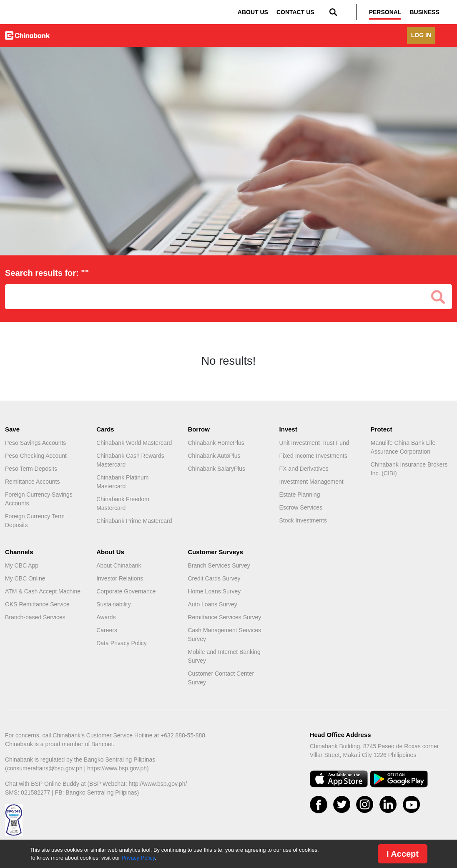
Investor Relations (120, 578)
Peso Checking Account (36, 456)
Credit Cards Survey (214, 578)
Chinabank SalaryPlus (216, 469)
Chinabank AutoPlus (214, 456)
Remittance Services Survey (224, 617)
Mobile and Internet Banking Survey (224, 656)
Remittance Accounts (33, 482)
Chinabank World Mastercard (134, 443)
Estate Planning (300, 495)
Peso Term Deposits (31, 469)
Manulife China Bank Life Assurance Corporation (403, 447)
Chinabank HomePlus (216, 443)
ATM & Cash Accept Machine (43, 591)
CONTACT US (295, 12)
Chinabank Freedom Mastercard (123, 503)
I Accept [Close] (403, 854)
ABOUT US (253, 12)
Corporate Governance (126, 591)
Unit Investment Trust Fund (314, 443)
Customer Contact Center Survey (221, 678)
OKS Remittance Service (37, 604)
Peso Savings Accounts (35, 443)
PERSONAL (385, 12)
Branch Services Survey (219, 565)
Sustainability (114, 604)
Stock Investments (303, 520)
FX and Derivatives (304, 469)
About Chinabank (119, 565)
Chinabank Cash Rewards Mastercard (130, 460)
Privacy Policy (138, 858)
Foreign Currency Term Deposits (35, 521)
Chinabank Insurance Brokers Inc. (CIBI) (409, 469)
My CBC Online (25, 578)
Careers (107, 630)
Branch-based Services (35, 617)
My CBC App (22, 565)
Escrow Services (301, 507)
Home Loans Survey (214, 591)
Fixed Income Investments (313, 456)
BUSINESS (424, 12)
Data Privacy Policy (122, 643)
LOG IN (421, 35)
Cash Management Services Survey (224, 635)
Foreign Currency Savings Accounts (39, 499)
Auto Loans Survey (212, 604)
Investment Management (311, 482)
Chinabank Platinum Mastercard (122, 482)
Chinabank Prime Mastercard (134, 521)
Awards (106, 617)
